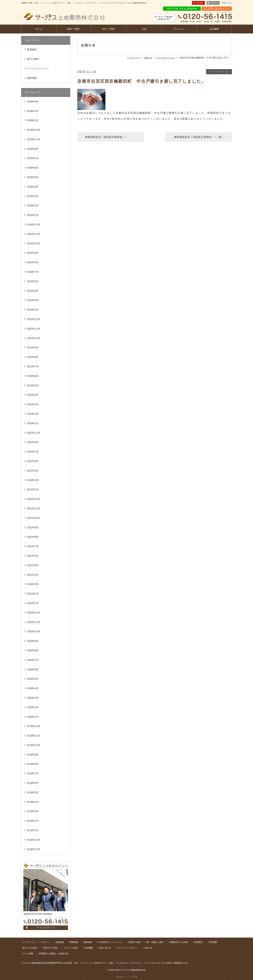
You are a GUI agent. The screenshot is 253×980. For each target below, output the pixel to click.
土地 (144, 29)
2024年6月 (33, 281)
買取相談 (74, 942)
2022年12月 (33, 433)
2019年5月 (33, 792)
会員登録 (200, 3)
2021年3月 (33, 584)
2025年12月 (33, 130)
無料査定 (88, 942)
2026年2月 (33, 111)
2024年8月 (33, 262)
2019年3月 (33, 811)
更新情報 (32, 78)
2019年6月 (33, 783)
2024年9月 (33, 253)
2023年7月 (33, 366)
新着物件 (32, 49)
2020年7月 (33, 660)
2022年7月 (33, 452)
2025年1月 (33, 215)
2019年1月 (33, 830)
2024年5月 (33, 291)
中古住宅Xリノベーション (110, 942)
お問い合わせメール (219, 9)
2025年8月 (33, 149)
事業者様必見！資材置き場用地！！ (106, 137)
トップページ (29, 942)
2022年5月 (33, 461)
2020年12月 (33, 613)
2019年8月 (33, 764)
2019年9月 (33, 755)
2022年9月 (33, 442)
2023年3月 (33, 404)
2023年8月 (33, 357)
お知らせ (148, 948)
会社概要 (214, 29)
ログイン (214, 3)
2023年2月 (33, 414)
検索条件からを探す (179, 942)
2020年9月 (33, 641)
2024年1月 (33, 310)
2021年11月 (33, 508)
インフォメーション (219, 72)
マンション (179, 29)
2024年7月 (33, 272)
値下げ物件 (33, 59)
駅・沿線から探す (155, 942)
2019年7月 (33, 773)
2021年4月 (33, 575)
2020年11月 (33, 622)
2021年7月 (33, 546)
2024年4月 (33, 300)
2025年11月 (33, 139)
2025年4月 (33, 187)
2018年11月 (33, 849)
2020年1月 (33, 717)
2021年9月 (33, 527)
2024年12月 (33, 225)
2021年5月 (33, 565)
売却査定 (199, 942)
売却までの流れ (51, 948)
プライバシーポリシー (128, 948)
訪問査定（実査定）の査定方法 (54, 954)
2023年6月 (33, 376)
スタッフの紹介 (71, 948)
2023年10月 (33, 338)
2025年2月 (33, 206)
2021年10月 (33, 518)
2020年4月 (33, 688)
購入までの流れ (30, 948)
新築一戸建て (74, 29)
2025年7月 (33, 158)
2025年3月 (33, 196)
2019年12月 (33, 726)
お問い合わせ (105, 948)
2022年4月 (33, 471)
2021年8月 (33, 537)
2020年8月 (33, 650)
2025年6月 (33, 168)
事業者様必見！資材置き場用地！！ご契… (199, 137)
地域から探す (135, 942)
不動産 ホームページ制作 (126, 977)
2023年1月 (33, 423)
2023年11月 (33, 329)
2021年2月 (33, 594)
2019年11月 (33, 736)
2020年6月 (33, 669)
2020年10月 (33, 631)
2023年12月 (33, 319)
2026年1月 (33, 120)
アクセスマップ (46, 928)
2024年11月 (33, 234)
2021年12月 (33, 499)
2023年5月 (33, 385)
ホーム (39, 29)
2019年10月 (33, 745)
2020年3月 (33, 698)
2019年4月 (33, 802)
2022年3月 (33, 480)
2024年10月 (33, 244)
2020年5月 (33, 679)
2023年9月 (33, 347)
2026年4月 (33, 102)
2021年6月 (33, 556)
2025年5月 (33, 177)
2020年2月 (33, 707)
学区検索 (213, 942)
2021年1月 (33, 603)
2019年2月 (33, 821)
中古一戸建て (109, 29)
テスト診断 (28, 954)
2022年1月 (33, 489)
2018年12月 (33, 840)
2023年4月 (33, 395)
